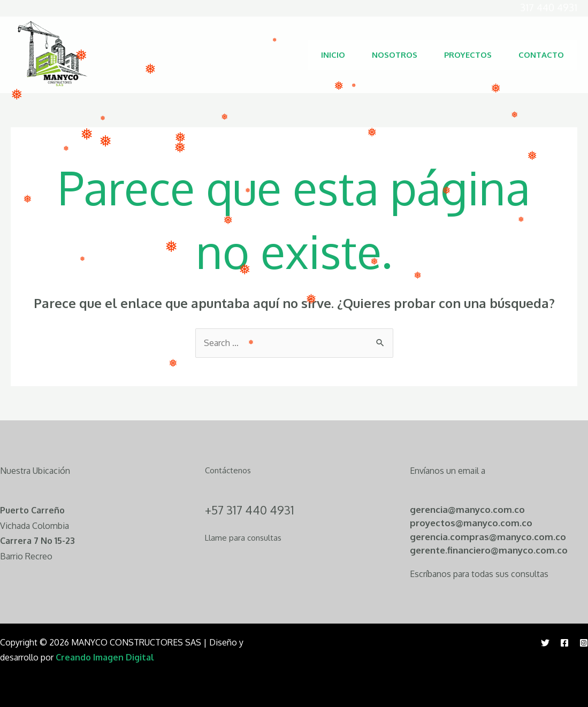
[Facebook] (564, 643)
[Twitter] (545, 643)
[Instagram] (584, 643)
